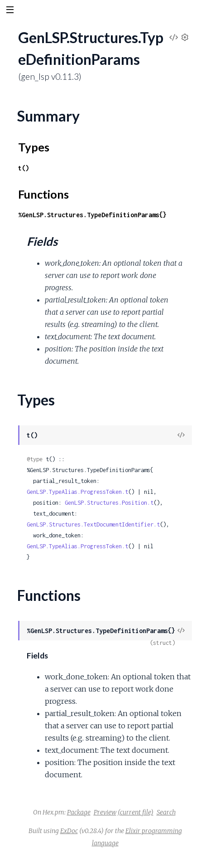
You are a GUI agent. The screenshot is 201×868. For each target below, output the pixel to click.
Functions (43, 194)
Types (34, 147)
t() (24, 168)
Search (166, 812)
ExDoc (69, 831)
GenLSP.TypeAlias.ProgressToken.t (77, 492)
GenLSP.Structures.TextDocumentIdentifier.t (93, 524)
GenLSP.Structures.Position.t (109, 503)
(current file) (136, 812)
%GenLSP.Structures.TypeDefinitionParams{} (92, 215)
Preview (105, 812)
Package (79, 812)
